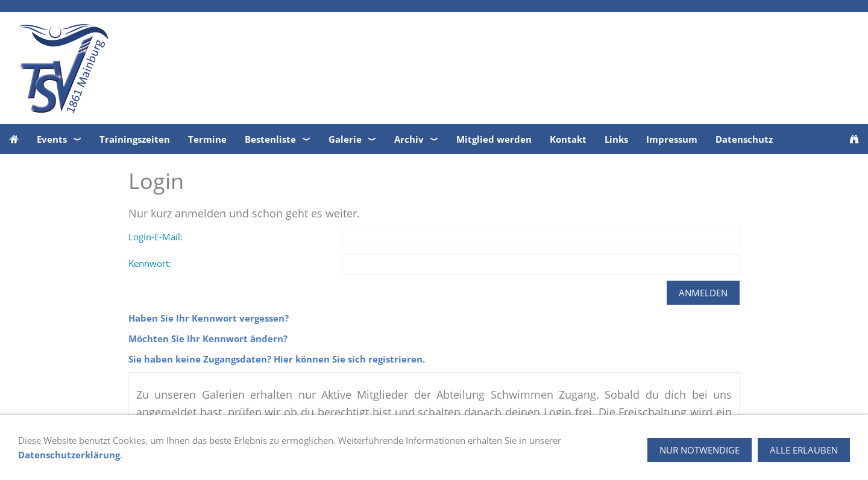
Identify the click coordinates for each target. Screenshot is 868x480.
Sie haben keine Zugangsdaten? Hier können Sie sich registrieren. (277, 359)
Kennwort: (150, 263)
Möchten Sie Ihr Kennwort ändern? (208, 338)
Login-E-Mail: (156, 237)
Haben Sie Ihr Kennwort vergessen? (209, 318)
